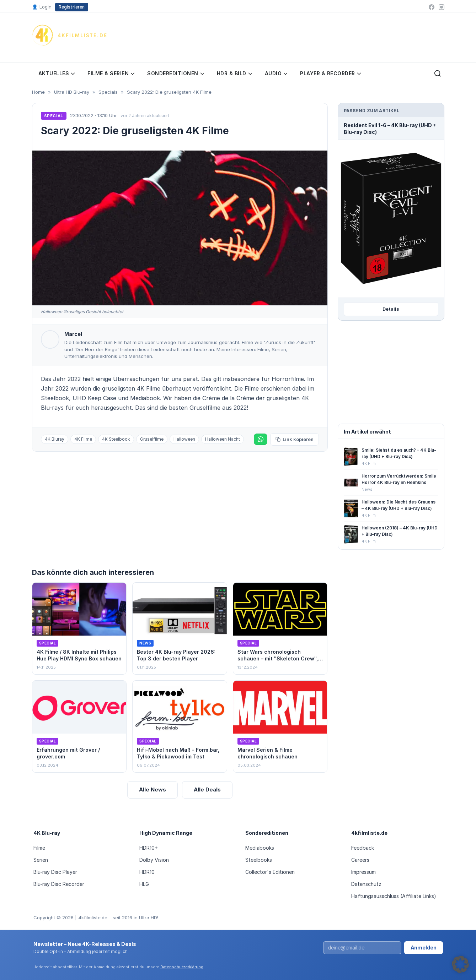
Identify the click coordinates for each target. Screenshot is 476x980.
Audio (276, 73)
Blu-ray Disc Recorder (59, 884)
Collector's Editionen (270, 872)
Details (391, 309)
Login (42, 7)
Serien (41, 860)
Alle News (153, 790)
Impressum (363, 872)
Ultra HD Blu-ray (72, 92)
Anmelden (424, 948)
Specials (108, 92)
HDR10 (147, 872)
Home (38, 92)
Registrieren (72, 7)
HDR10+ (149, 848)
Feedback (363, 848)
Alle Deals (207, 790)
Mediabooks (260, 848)
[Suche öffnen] (438, 73)
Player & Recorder (330, 73)
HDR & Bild (234, 73)
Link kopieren (295, 439)
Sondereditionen (176, 73)
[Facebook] (432, 7)
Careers (360, 860)
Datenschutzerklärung (182, 967)
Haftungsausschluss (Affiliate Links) (394, 896)
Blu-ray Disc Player (55, 872)
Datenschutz (366, 884)
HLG (144, 884)
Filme (39, 848)
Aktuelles (57, 73)
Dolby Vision (154, 860)
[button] (460, 964)
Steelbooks (259, 860)
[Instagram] (442, 7)
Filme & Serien (111, 73)
